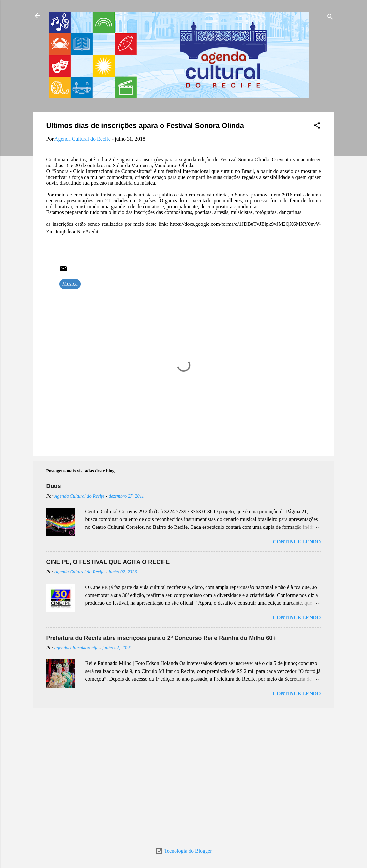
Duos (54, 486)
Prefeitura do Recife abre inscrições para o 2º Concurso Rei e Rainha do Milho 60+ (161, 638)
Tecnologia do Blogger (183, 851)
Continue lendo (297, 542)
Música (70, 284)
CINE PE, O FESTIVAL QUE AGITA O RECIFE (108, 562)
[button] (317, 127)
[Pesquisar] (330, 18)
